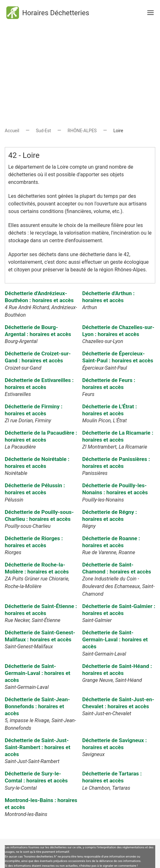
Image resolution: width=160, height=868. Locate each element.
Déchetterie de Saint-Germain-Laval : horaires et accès (115, 639)
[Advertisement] (80, 70)
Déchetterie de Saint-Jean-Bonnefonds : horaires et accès (37, 706)
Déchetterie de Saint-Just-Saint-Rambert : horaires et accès (38, 747)
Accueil (12, 131)
